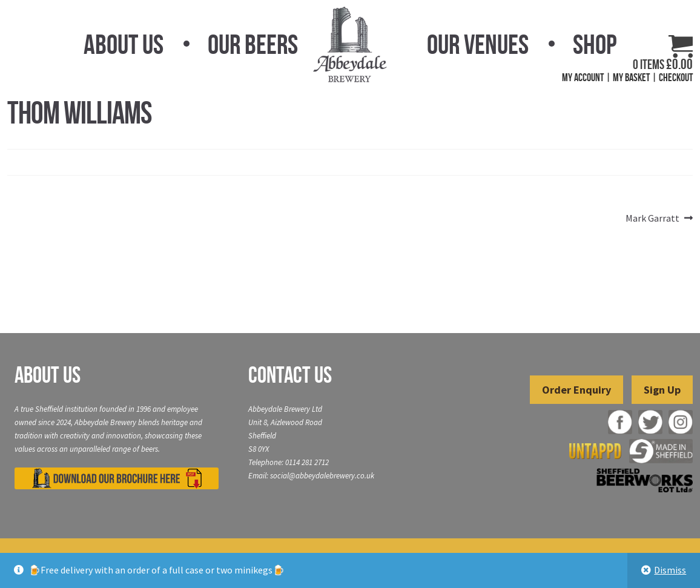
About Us (124, 44)
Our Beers (253, 44)
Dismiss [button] (670, 570)
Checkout (676, 78)
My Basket (631, 78)
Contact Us (290, 375)
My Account (583, 78)
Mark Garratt (652, 219)
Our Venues (478, 44)
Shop (595, 44)
